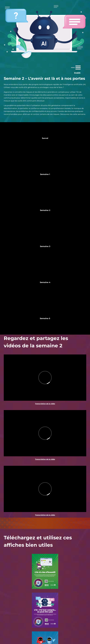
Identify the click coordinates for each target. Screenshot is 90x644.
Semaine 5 (45, 318)
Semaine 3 (45, 246)
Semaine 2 (45, 210)
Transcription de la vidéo (45, 404)
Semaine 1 (45, 174)
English (77, 73)
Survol (45, 138)
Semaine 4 (45, 282)
